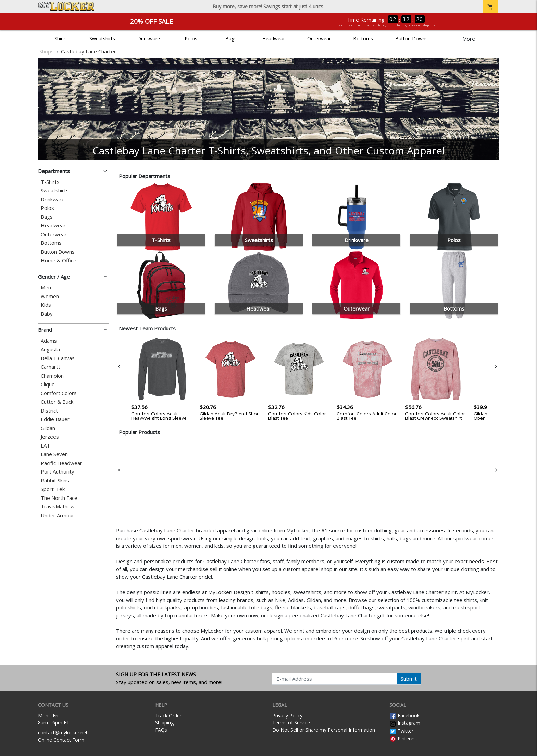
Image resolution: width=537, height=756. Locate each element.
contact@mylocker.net (63, 733)
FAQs (161, 730)
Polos (191, 39)
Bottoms (363, 39)
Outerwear (319, 39)
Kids (46, 305)
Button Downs (411, 39)
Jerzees (50, 437)
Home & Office (59, 260)
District (49, 411)
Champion (52, 376)
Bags (231, 39)
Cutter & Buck (57, 402)
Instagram (405, 723)
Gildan (48, 428)
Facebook (404, 715)
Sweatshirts (102, 39)
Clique (48, 384)
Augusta (50, 349)
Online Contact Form (61, 740)
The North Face (59, 498)
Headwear (274, 39)
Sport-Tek (53, 489)
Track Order (168, 715)
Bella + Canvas (58, 358)
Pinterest (403, 738)
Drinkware (149, 39)
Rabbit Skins (55, 481)
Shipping (164, 723)
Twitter (401, 731)
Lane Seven (54, 454)
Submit (409, 679)
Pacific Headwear (61, 463)
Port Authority (58, 472)
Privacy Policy (287, 715)
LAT (45, 446)
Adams (49, 341)
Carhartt (51, 367)
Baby (47, 314)
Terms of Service (291, 723)
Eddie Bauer (55, 419)
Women (50, 296)
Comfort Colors (59, 393)
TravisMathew (58, 507)
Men (46, 287)
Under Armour (58, 515)
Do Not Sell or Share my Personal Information (324, 730)
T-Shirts (58, 39)
